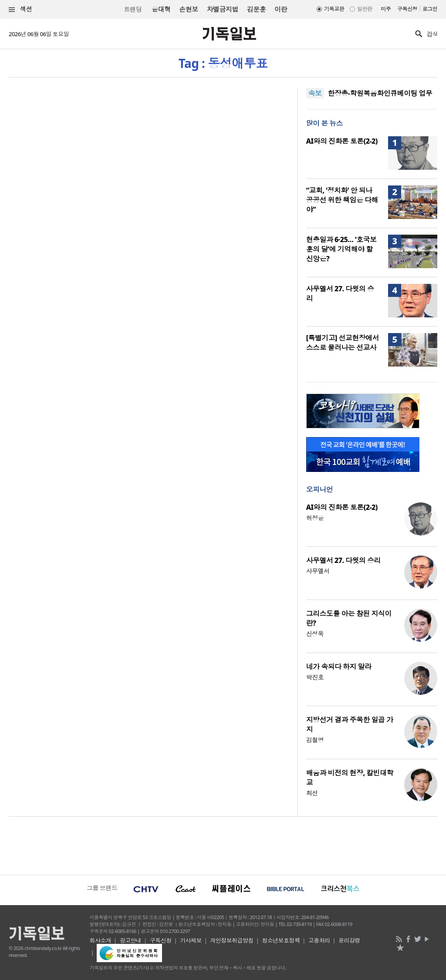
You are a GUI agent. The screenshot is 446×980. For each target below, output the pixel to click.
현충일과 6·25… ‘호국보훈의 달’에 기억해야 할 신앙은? (341, 249)
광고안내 (131, 940)
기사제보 (191, 940)
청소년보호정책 (281, 940)
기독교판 (334, 9)
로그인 (430, 9)
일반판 (365, 9)
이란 (281, 9)
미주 (386, 9)
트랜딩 (133, 9)
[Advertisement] (223, 845)
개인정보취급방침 (232, 940)
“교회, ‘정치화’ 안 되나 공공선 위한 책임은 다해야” (342, 200)
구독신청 (407, 9)
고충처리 (319, 940)
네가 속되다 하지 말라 (339, 667)
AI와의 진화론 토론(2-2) (342, 141)
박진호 (315, 677)
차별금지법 (223, 9)
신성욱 (315, 634)
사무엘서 (318, 571)
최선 (312, 793)
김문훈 (256, 9)
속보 (315, 93)
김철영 (315, 740)
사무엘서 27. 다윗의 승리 (343, 560)
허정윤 (315, 518)
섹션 (20, 9)
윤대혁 (161, 9)
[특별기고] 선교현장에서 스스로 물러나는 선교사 (343, 343)
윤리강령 (349, 940)
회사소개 (101, 940)
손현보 (188, 9)
